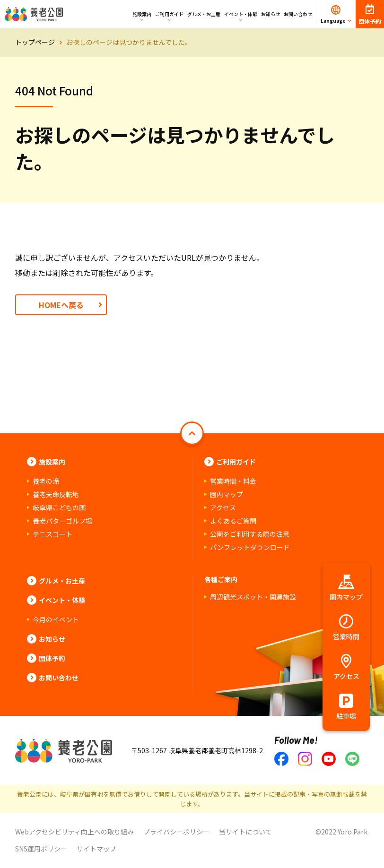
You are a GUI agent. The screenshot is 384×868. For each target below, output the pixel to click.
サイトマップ (96, 849)
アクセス (223, 507)
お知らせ (271, 14)
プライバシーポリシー (176, 832)
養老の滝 (46, 481)
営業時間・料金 (233, 481)
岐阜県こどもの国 (59, 507)
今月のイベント (56, 619)
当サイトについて (245, 832)
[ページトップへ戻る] (192, 433)
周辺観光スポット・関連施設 (253, 597)
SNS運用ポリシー (41, 849)
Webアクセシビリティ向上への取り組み (74, 832)
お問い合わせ (298, 14)
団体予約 (52, 658)
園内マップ (227, 494)
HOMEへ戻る (61, 305)
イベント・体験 (241, 14)
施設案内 (142, 14)
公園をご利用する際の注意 (250, 534)
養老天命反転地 (56, 494)
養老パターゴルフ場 (62, 521)
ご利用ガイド (169, 14)
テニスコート (52, 534)
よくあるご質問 (233, 521)
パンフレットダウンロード (250, 547)
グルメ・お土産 (204, 14)
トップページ (35, 42)
